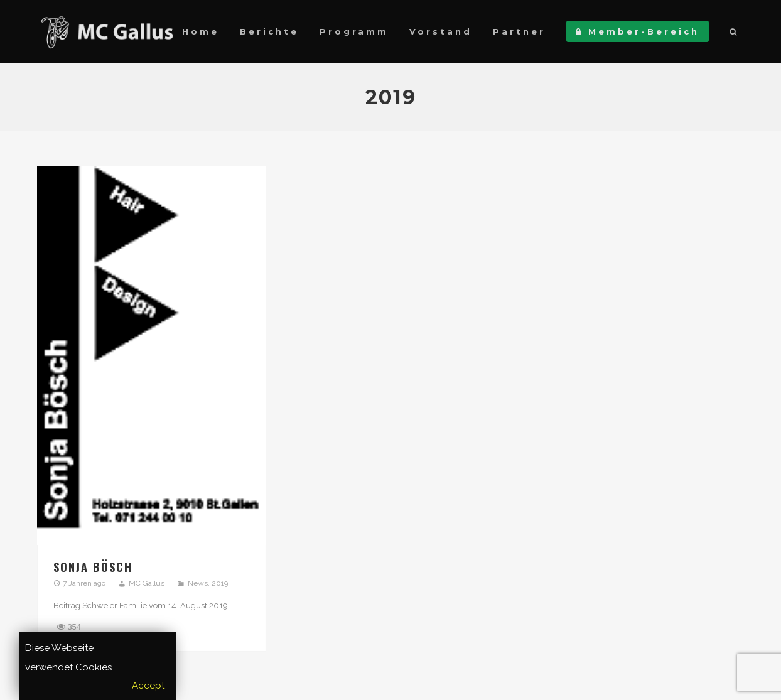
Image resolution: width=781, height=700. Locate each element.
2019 (220, 583)
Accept (148, 686)
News (198, 583)
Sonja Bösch (93, 567)
